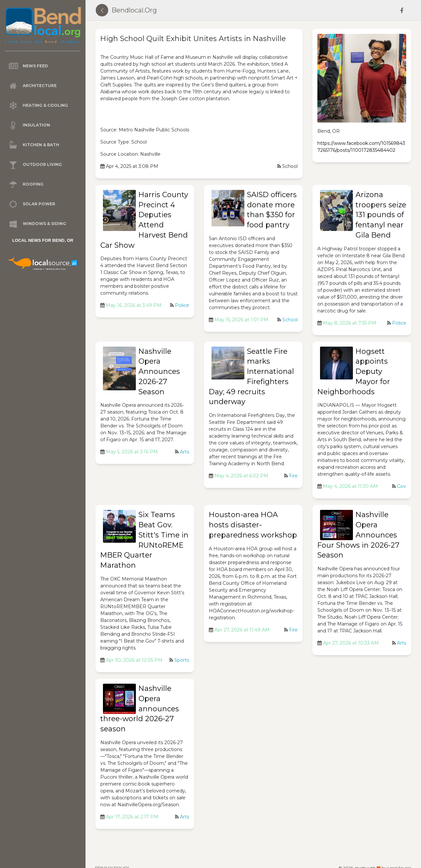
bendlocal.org (134, 10)
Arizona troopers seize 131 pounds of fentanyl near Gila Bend (381, 215)
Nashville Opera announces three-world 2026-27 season (140, 709)
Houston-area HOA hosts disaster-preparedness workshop (253, 525)
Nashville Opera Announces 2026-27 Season (159, 372)
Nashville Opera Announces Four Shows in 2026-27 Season (358, 535)
